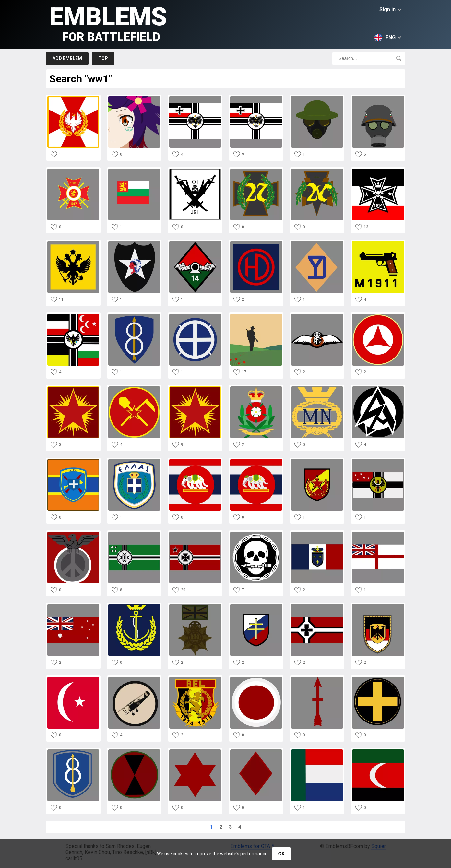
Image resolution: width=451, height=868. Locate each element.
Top (103, 58)
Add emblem (67, 58)
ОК (281, 854)
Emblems (108, 23)
